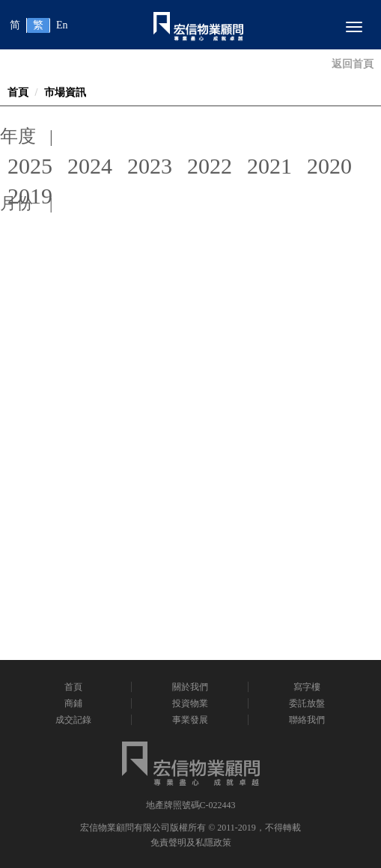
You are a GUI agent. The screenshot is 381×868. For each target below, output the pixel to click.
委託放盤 (307, 703)
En (62, 25)
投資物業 (190, 703)
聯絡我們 (307, 720)
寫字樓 (307, 687)
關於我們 (190, 687)
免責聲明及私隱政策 (191, 843)
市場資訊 (65, 92)
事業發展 (190, 720)
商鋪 (73, 703)
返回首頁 (353, 64)
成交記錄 (73, 720)
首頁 (18, 92)
